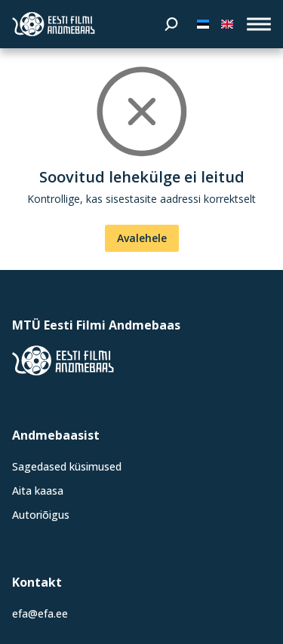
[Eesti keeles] (203, 24)
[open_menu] (259, 24)
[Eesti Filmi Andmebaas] (54, 24)
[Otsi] (171, 24)
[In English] (227, 24)
